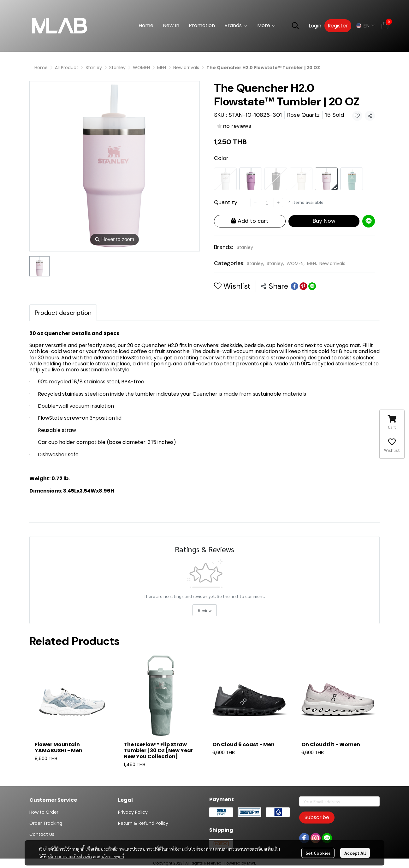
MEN (162, 68)
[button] (295, 26)
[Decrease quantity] (255, 203)
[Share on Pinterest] (303, 286)
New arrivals (186, 68)
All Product (67, 68)
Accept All (355, 853)
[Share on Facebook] (294, 286)
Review (205, 610)
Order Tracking (46, 823)
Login (315, 26)
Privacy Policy (133, 812)
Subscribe (317, 817)
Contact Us (42, 834)
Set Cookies (318, 853)
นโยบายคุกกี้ (113, 856)
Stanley (94, 68)
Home (41, 68)
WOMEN (141, 68)
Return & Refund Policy (143, 823)
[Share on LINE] (312, 286)
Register (338, 26)
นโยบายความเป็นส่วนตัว (70, 856)
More (267, 25)
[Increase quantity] (278, 203)
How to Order (44, 812)
